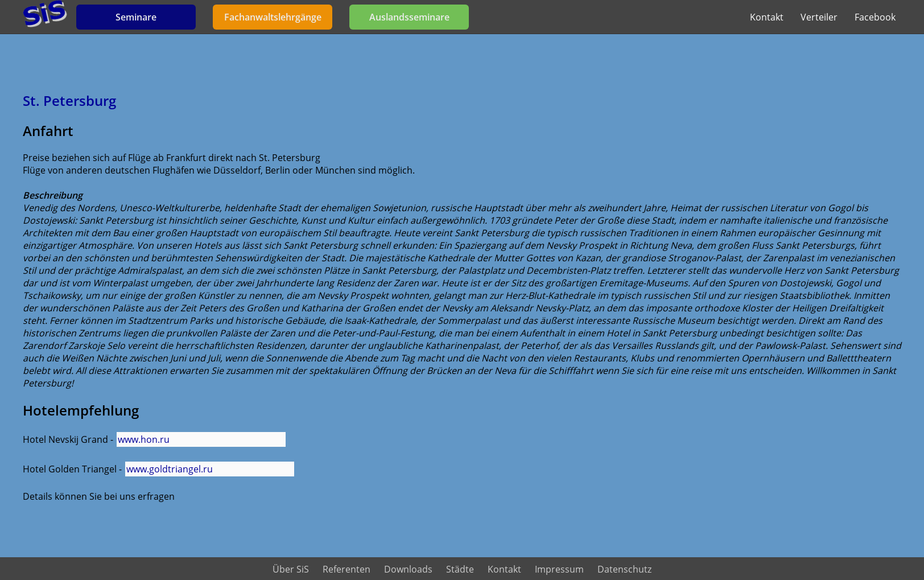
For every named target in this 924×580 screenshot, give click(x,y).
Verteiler (819, 17)
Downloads (408, 569)
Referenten (346, 569)
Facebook (875, 17)
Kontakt (767, 17)
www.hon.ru (144, 439)
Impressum (559, 569)
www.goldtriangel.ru (170, 469)
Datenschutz (624, 569)
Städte (460, 569)
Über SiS (291, 569)
